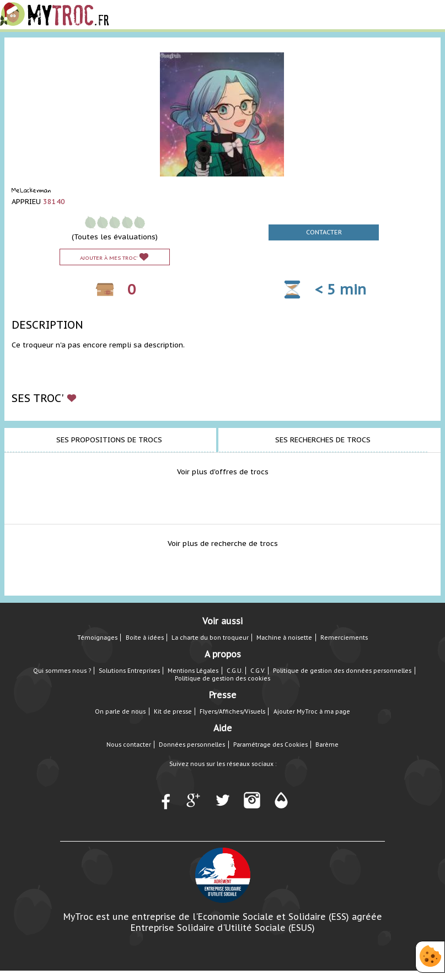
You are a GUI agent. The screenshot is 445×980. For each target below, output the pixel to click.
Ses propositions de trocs (109, 440)
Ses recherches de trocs (323, 440)
